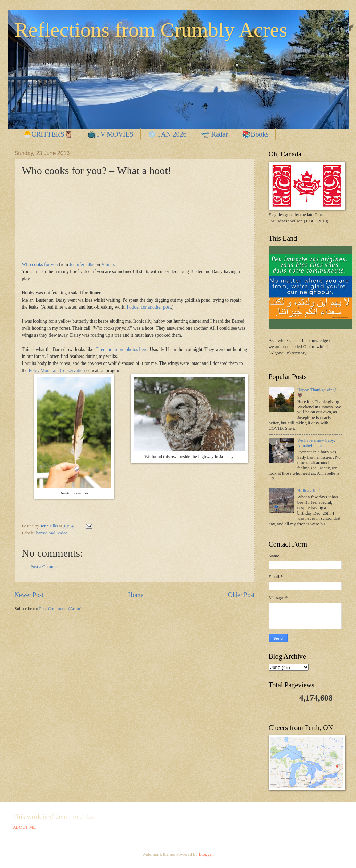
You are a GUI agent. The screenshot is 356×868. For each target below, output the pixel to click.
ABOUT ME (25, 827)
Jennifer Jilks (82, 265)
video (62, 533)
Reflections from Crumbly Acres (151, 30)
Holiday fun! (309, 491)
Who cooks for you (40, 265)
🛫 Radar (215, 134)
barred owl (46, 533)
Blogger (206, 854)
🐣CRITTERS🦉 (48, 134)
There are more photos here (122, 349)
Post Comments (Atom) (60, 609)
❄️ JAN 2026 (167, 134)
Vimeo (107, 265)
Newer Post (29, 595)
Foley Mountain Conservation (57, 371)
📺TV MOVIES (110, 134)
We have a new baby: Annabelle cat (316, 443)
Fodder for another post (148, 307)
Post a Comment (45, 567)
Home (136, 595)
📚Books (255, 134)
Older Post (241, 595)
